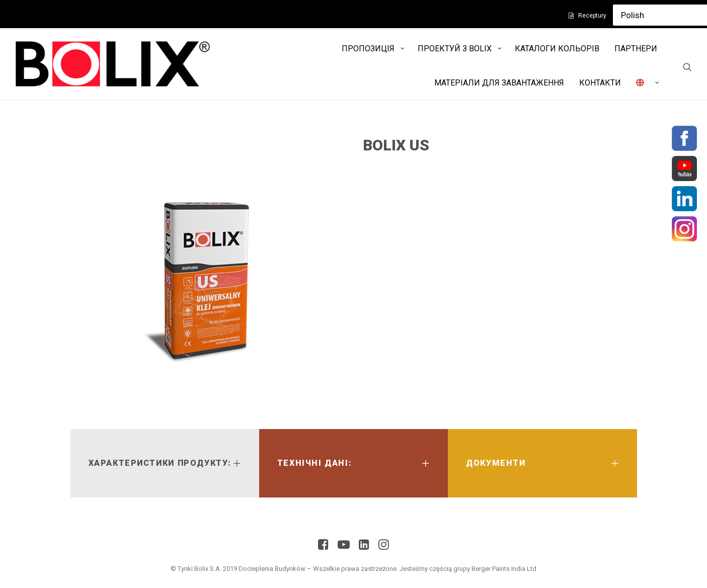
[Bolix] (113, 64)
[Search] (687, 67)
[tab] (165, 463)
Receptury (592, 16)
